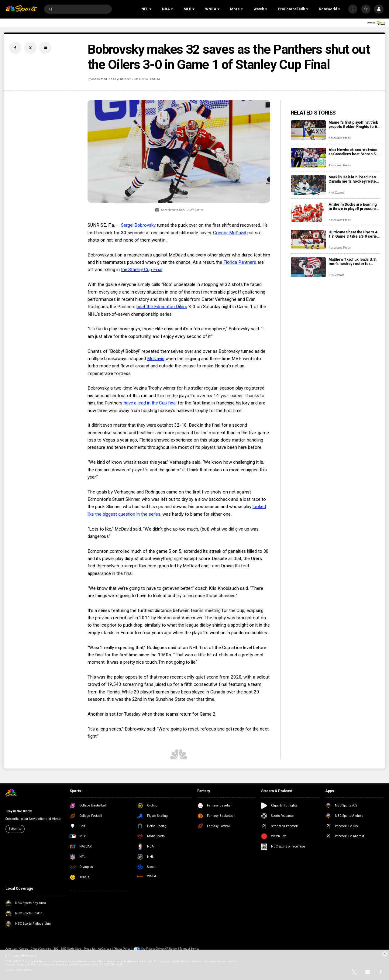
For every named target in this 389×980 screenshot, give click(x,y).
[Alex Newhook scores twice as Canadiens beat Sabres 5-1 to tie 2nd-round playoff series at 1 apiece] (308, 158)
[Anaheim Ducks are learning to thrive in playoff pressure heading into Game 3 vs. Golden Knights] (308, 212)
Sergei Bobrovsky (138, 225)
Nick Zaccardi (337, 193)
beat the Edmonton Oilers (162, 307)
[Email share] (45, 48)
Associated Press (103, 79)
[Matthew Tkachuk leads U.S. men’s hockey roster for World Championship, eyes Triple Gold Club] (308, 267)
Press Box (90, 949)
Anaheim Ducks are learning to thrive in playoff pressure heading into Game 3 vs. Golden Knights (353, 207)
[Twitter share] (30, 48)
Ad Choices (104, 949)
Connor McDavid (230, 233)
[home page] (21, 9)
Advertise (11, 949)
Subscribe (15, 829)
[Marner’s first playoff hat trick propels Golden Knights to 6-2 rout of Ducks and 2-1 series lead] (308, 130)
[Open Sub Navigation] (151, 9)
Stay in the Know (18, 811)
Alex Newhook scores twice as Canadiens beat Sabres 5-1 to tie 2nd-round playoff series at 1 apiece (354, 152)
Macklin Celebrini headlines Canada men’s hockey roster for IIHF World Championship (353, 179)
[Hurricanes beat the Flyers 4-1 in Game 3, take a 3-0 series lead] (308, 240)
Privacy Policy (122, 949)
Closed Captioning (41, 949)
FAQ (56, 949)
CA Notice (171, 949)
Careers (24, 949)
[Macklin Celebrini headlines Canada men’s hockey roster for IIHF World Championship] (308, 185)
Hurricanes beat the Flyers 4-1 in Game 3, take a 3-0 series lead (354, 234)
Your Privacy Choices (153, 949)
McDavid (156, 359)
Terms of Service (189, 949)
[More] (353, 9)
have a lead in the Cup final (150, 403)
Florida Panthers (240, 262)
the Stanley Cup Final (142, 270)
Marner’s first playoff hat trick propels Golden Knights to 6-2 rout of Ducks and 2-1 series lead (353, 125)
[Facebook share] (15, 48)
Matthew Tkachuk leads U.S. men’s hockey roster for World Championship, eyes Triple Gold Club (353, 262)
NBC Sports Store (71, 949)
